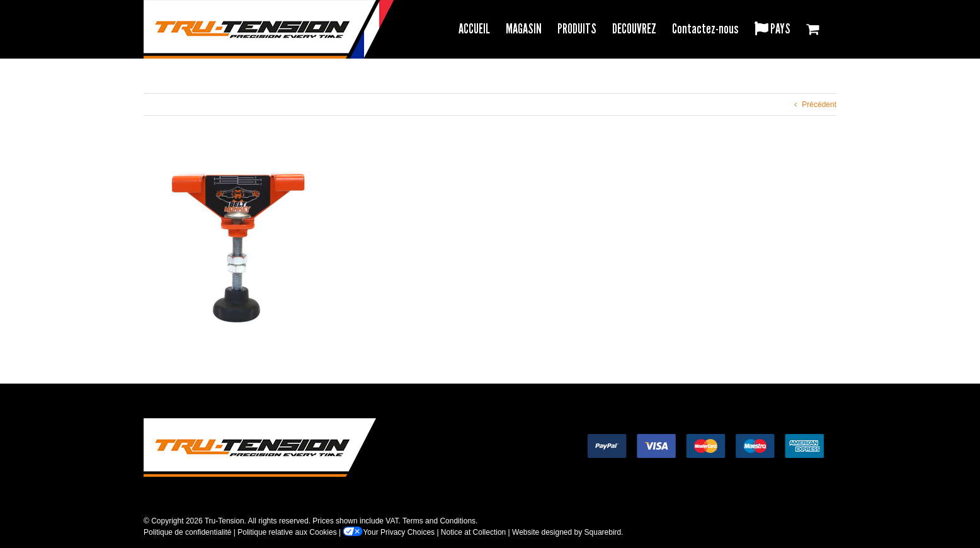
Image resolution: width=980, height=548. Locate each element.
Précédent (819, 105)
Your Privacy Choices (389, 532)
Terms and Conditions (439, 521)
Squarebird (603, 532)
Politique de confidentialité (187, 532)
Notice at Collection (473, 532)
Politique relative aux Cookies (287, 532)
